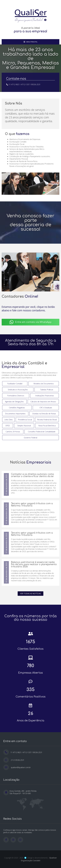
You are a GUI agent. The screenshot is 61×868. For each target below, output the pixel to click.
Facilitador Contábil (15, 384)
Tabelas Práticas (47, 390)
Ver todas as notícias (30, 594)
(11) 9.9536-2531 (18, 760)
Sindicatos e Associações (18, 390)
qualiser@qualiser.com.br (21, 767)
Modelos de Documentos (44, 384)
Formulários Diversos (16, 396)
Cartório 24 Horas (13, 432)
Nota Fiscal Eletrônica (47, 426)
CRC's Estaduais (46, 408)
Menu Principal (31, 42)
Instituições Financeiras (45, 396)
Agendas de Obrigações (14, 402)
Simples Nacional (24, 426)
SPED (8, 426)
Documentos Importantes (15, 414)
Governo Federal (30, 438)
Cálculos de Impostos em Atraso (43, 402)
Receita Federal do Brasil (47, 420)
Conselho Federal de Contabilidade (42, 432)
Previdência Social (25, 420)
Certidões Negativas (17, 408)
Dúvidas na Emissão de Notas (44, 414)
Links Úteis (8, 420)
